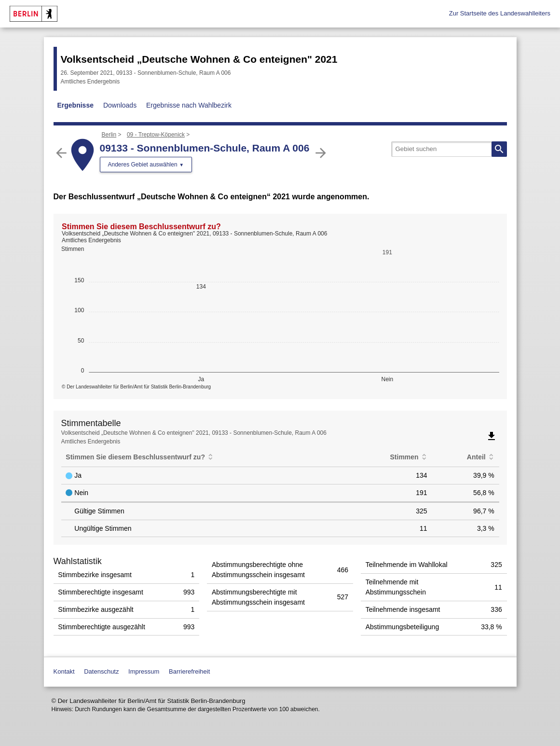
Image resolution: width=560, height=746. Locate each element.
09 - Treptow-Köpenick (156, 135)
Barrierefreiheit (189, 671)
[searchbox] (449, 149)
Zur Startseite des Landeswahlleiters (500, 13)
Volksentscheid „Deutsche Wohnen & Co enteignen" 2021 (199, 59)
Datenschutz (101, 671)
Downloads (120, 105)
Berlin (109, 135)
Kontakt (64, 671)
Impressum (144, 671)
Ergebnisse (75, 105)
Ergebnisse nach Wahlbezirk (189, 105)
